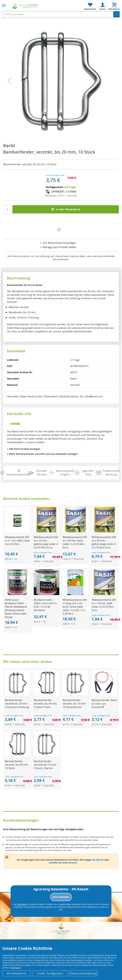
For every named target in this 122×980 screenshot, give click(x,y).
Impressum (15, 968)
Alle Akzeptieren (17, 973)
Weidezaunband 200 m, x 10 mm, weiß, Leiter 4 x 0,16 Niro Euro (104, 605)
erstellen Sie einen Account (63, 863)
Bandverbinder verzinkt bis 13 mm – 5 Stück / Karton (46, 765)
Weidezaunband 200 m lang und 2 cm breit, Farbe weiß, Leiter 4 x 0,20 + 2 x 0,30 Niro (75, 607)
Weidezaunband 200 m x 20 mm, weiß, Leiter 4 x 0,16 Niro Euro (75, 542)
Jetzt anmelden (61, 897)
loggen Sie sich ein (95, 860)
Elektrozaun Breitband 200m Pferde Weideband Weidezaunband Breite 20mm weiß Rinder (16, 608)
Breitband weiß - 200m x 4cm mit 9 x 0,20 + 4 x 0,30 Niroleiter (45, 605)
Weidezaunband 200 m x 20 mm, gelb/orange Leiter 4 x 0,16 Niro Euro (104, 542)
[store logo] (25, 6)
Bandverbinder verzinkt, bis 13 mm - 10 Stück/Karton (75, 704)
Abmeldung (22, 904)
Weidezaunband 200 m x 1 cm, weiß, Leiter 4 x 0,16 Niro (18, 541)
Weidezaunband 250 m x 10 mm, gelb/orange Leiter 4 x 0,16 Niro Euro (46, 542)
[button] (9, 81)
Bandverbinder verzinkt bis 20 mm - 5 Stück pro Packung (17, 704)
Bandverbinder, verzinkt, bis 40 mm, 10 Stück (17, 765)
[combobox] (61, 14)
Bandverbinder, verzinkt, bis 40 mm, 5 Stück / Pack (46, 704)
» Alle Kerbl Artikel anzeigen (24, 449)
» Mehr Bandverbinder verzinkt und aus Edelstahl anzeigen (42, 454)
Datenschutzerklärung (83, 973)
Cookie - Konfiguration (50, 973)
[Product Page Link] (18, 532)
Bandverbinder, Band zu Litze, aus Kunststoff (104, 704)
